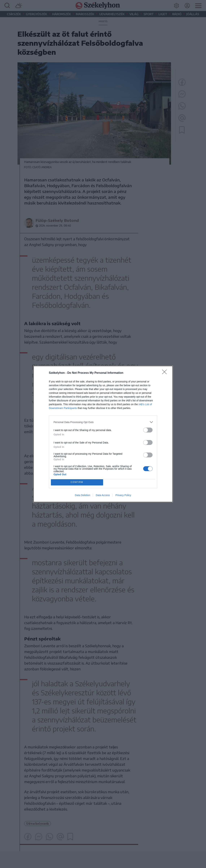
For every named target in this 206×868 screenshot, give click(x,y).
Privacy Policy (123, 495)
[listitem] (103, 422)
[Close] (166, 373)
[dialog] (103, 434)
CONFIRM (77, 482)
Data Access (103, 495)
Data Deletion (83, 495)
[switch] (148, 430)
